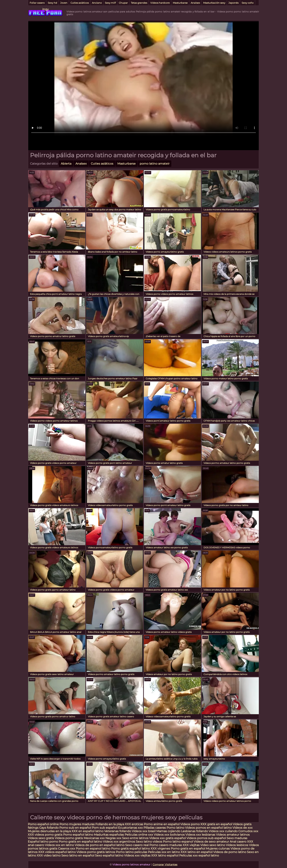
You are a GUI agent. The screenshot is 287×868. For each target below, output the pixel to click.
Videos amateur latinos (233, 835)
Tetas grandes (139, 3)
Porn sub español (105, 828)
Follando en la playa (110, 824)
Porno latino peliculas (132, 852)
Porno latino (175, 828)
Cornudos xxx (248, 831)
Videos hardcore (160, 3)
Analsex (195, 3)
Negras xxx (114, 838)
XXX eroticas (134, 824)
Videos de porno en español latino (100, 845)
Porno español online (43, 824)
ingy (45, 9)
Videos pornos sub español (206, 838)
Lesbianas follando (195, 831)
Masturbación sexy (214, 3)
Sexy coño (248, 3)
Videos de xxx (243, 828)
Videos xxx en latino (59, 845)
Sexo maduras (237, 838)
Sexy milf (110, 3)
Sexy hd (52, 3)
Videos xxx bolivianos (170, 835)
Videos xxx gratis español (168, 838)
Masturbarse (180, 3)
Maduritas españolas (109, 835)
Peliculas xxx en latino (164, 852)
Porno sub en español (75, 828)
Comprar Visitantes (165, 865)
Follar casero (37, 3)
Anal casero (238, 842)
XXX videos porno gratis (45, 835)
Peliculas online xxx (139, 835)
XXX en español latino (87, 831)
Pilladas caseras (155, 828)
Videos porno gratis (69, 838)
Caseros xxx (67, 849)
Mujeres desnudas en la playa (49, 831)
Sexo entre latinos (135, 838)
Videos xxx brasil (144, 831)
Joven (64, 3)
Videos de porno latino (230, 852)
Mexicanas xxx (94, 838)
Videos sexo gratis (41, 838)
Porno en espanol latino (93, 849)
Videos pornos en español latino (208, 828)
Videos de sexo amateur (211, 842)
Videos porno (190, 824)
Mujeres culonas (218, 849)
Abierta (66, 164)
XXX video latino (49, 855)
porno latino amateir (155, 164)
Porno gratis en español (188, 849)
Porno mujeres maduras (77, 824)
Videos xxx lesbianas (201, 835)
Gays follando (49, 828)
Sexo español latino (109, 855)
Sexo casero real (137, 845)
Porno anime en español (162, 824)
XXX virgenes (160, 849)
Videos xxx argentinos (119, 842)
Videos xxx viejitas (137, 855)
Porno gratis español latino (131, 849)
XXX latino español (165, 855)
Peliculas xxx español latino (199, 855)
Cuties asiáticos (80, 3)
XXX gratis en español (216, 824)
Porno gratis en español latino (80, 842)
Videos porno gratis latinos (96, 852)
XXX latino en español (197, 852)
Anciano (97, 3)
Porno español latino (78, 835)
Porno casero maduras (166, 845)
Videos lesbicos (237, 845)
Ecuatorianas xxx (130, 828)
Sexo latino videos (149, 842)
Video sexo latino (213, 845)
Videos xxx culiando (223, 831)
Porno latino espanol (178, 842)
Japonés (233, 3)
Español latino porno (43, 842)
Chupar (123, 3)
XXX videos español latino (57, 852)
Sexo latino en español (78, 855)
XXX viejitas (191, 845)
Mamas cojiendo (168, 831)
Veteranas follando (118, 831)
